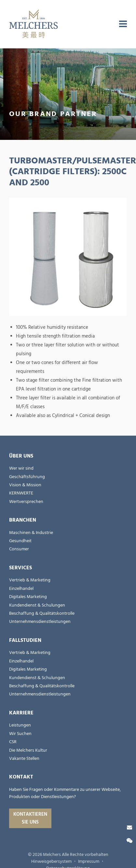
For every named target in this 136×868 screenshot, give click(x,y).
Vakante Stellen (24, 759)
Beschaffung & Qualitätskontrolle (42, 613)
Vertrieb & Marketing (30, 580)
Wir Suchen (20, 734)
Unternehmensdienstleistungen (40, 622)
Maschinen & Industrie (31, 533)
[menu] (123, 24)
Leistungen (20, 725)
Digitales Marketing (28, 597)
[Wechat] (129, 841)
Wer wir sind (21, 468)
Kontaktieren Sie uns (30, 818)
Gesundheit (20, 541)
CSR (13, 742)
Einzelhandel (21, 589)
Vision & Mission (25, 485)
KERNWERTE (21, 493)
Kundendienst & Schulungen (37, 605)
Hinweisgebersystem (51, 861)
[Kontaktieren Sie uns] (129, 827)
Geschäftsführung (27, 477)
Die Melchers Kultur (28, 750)
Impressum (89, 861)
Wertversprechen (26, 502)
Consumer (19, 549)
